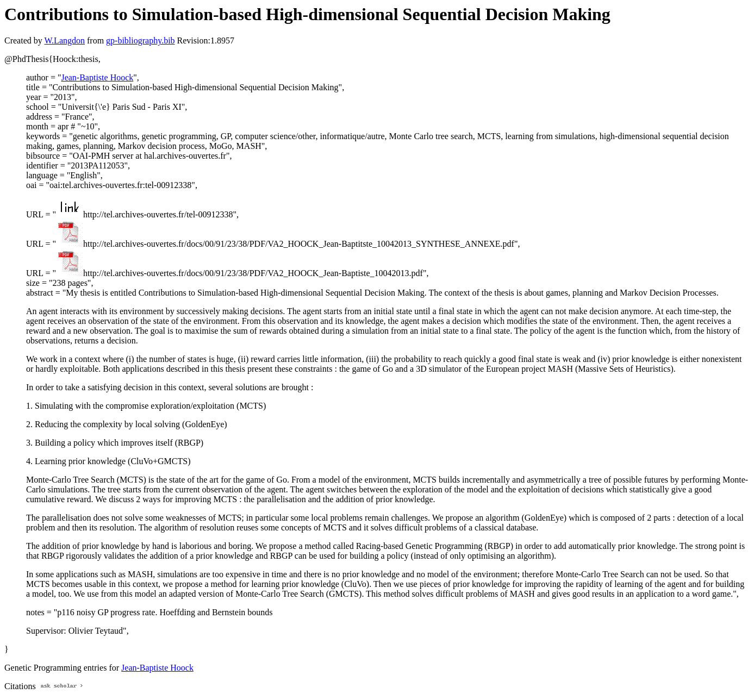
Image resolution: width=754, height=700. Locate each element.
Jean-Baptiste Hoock (97, 77)
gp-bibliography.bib (141, 40)
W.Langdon (64, 40)
